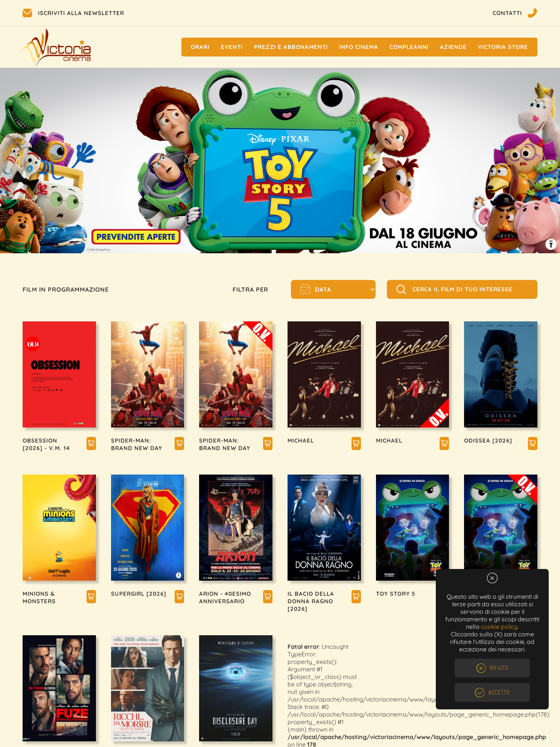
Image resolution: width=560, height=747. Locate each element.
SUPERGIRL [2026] (139, 594)
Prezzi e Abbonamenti (291, 47)
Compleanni (409, 47)
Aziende (453, 47)
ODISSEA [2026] (488, 440)
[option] (280, 161)
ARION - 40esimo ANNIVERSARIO (225, 597)
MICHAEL (301, 440)
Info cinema (359, 47)
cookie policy (499, 627)
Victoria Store (503, 47)
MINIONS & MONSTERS (39, 597)
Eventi (232, 47)
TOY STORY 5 (396, 594)
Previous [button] (19, 163)
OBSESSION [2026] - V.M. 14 (46, 444)
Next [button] (541, 163)
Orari (200, 47)
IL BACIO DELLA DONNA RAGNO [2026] (311, 601)
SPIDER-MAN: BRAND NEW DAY (137, 444)
